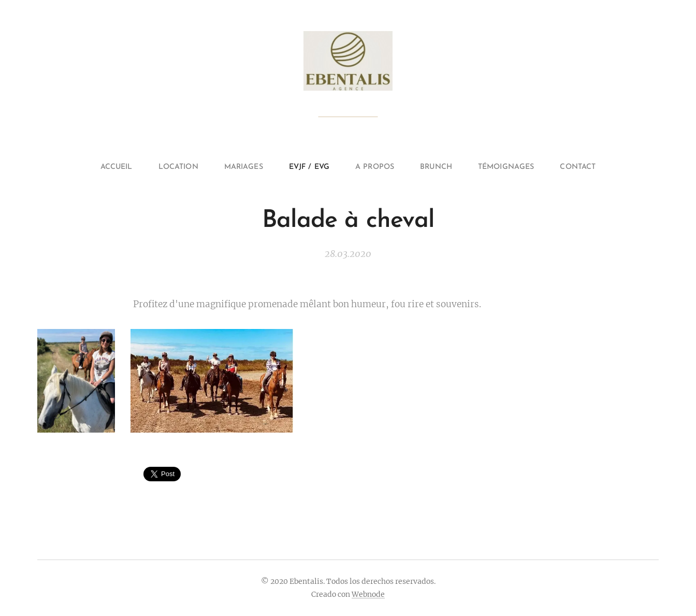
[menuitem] (103, 167)
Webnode (368, 594)
